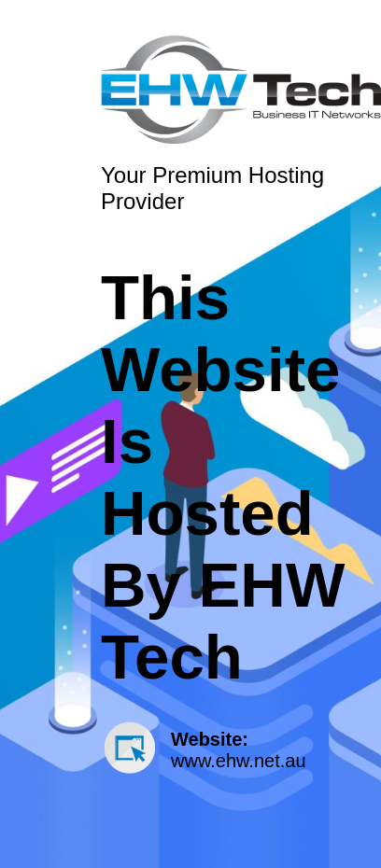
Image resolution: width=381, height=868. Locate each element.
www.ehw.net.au (239, 761)
